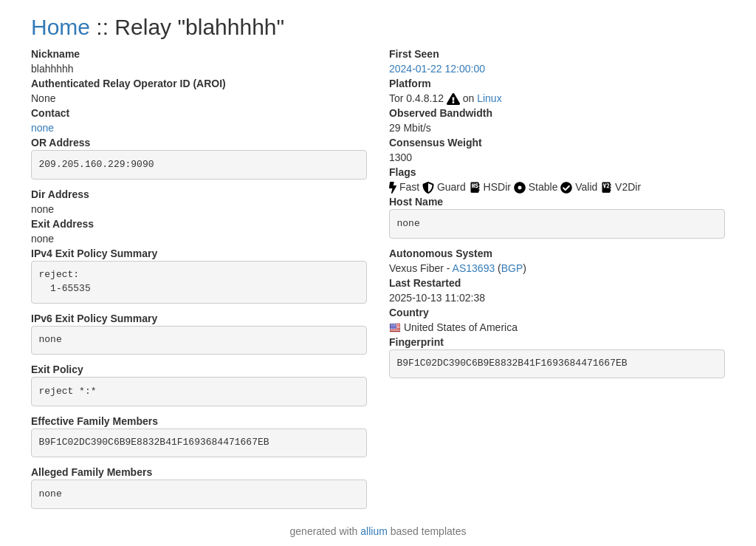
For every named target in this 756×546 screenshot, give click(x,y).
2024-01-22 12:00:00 (437, 69)
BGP (512, 268)
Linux (489, 98)
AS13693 (474, 268)
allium (374, 531)
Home (61, 27)
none (42, 128)
